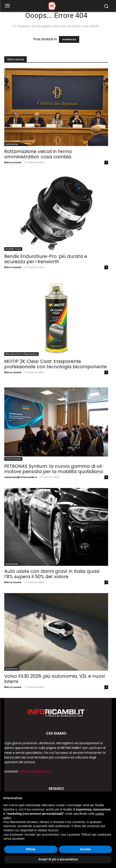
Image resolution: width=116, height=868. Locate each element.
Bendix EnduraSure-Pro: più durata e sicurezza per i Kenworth (46, 259)
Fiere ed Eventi (13, 459)
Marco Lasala (13, 162)
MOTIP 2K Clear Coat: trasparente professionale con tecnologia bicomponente (56, 364)
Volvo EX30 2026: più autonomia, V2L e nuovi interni (54, 679)
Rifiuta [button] (31, 849)
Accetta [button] (85, 849)
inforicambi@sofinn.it (35, 771)
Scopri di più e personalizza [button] (58, 859)
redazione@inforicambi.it (21, 477)
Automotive (12, 144)
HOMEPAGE (69, 39)
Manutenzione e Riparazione (21, 354)
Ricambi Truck (13, 249)
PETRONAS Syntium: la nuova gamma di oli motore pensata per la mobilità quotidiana (54, 469)
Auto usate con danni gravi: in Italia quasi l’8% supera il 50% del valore (52, 574)
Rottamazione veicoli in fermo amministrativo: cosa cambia (38, 154)
